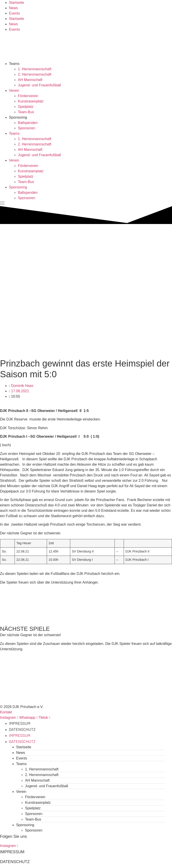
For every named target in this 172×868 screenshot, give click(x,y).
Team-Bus (26, 112)
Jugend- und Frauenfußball (39, 85)
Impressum (20, 723)
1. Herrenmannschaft (35, 69)
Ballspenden (28, 123)
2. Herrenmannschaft (35, 74)
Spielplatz (26, 107)
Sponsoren (27, 128)
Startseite (17, 3)
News (13, 8)
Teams (14, 64)
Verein (14, 91)
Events (14, 13)
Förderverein (28, 96)
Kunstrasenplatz (31, 101)
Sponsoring (18, 117)
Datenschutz (22, 729)
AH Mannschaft (30, 80)
